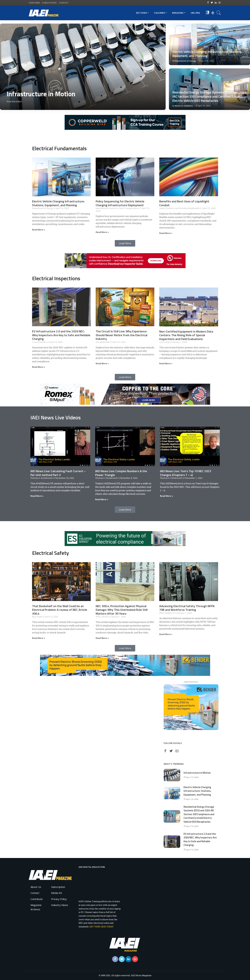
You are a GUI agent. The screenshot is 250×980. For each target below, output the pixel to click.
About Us (36, 887)
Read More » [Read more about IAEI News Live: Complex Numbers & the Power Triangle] (102, 499)
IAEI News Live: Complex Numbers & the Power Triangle (121, 473)
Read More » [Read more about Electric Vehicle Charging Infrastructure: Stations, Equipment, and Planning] (39, 230)
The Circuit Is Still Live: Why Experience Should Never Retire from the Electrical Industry (122, 335)
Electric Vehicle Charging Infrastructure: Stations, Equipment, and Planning (207, 54)
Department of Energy (185, 61)
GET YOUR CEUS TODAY (101, 927)
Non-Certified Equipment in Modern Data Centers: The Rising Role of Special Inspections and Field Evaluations (186, 335)
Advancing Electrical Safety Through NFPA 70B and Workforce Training (187, 608)
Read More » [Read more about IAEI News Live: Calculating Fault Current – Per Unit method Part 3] (37, 496)
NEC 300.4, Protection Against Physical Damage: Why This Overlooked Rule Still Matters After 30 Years (122, 610)
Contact (35, 893)
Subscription (58, 887)
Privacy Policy (59, 899)
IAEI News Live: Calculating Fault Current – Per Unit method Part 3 (58, 473)
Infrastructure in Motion (41, 94)
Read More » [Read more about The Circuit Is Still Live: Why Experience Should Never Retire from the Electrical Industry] (102, 363)
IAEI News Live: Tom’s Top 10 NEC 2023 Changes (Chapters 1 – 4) (185, 473)
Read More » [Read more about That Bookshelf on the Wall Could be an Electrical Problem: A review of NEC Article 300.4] (39, 638)
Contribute (37, 899)
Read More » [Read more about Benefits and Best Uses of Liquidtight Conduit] (166, 233)
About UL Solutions (184, 106)
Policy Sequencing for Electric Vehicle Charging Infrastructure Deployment (120, 203)
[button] (125, 243)
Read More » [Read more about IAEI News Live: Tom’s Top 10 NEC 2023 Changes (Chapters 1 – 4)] (167, 496)
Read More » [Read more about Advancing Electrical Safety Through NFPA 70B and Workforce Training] (166, 634)
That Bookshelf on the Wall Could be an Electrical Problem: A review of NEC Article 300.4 (60, 610)
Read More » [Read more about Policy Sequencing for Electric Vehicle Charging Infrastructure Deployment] (102, 232)
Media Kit (57, 893)
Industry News (60, 905)
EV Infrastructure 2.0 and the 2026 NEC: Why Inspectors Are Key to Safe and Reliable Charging (61, 335)
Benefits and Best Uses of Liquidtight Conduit (184, 203)
